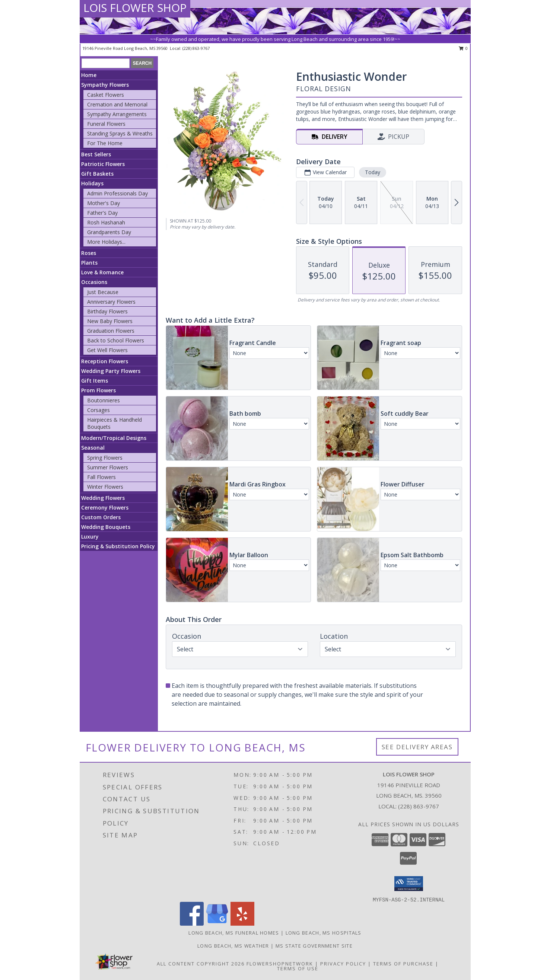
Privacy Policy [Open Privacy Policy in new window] (343, 964)
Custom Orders (101, 517)
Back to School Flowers (116, 340)
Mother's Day (104, 203)
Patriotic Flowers (103, 164)
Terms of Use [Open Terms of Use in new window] (298, 968)
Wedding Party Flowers (111, 371)
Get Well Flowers (107, 350)
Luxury (90, 537)
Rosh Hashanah (106, 222)
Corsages (98, 410)
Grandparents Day (109, 232)
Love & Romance (102, 272)
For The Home (105, 143)
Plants (89, 263)
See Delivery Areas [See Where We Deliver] (417, 747)
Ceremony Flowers (105, 507)
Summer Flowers (108, 467)
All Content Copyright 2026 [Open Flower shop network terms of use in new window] (201, 964)
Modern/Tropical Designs (114, 438)
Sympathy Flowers (105, 85)
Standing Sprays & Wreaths (120, 133)
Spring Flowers (105, 458)
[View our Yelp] (242, 924)
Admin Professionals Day (117, 193)
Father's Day (102, 213)
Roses (89, 253)
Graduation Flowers (111, 331)
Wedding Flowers (103, 498)
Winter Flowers (105, 487)
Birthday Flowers (107, 311)
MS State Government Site (314, 946)
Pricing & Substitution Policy (118, 546)
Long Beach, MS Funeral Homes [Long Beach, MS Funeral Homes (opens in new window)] (234, 933)
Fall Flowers (101, 477)
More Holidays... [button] (106, 242)
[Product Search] (106, 63)
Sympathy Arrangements (117, 114)
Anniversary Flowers (111, 302)
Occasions (94, 282)
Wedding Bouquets (106, 527)
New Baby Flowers (110, 321)
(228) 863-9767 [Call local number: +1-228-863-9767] (196, 48)
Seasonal (93, 448)
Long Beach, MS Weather (233, 946)
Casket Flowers (106, 95)
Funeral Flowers (106, 124)
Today (373, 172)
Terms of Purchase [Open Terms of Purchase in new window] (403, 964)
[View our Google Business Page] (217, 924)
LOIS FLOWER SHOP (135, 8)
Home (89, 75)
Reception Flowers (105, 361)
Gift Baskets (97, 174)
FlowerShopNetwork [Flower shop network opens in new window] (280, 964)
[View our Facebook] (192, 924)
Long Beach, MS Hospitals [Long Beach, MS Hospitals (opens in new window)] (324, 933)
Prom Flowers (98, 390)
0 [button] (463, 48)
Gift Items (95, 381)
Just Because (103, 292)
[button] (409, 884)
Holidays (92, 183)
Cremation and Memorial (117, 104)
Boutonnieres (104, 400)
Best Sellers (96, 154)
